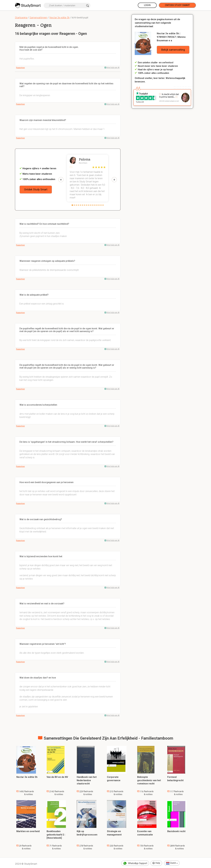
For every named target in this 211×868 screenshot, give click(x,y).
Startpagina (21, 18)
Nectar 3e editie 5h (59, 18)
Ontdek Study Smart (177, 5)
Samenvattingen (38, 18)
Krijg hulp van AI (113, 68)
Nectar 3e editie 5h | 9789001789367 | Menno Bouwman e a (171, 37)
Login (147, 5)
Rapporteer (20, 68)
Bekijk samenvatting (173, 50)
